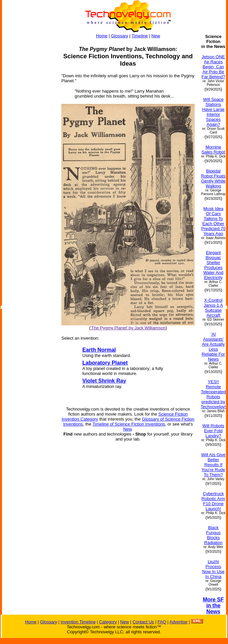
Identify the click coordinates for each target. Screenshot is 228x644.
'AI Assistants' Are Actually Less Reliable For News (213, 347)
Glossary (119, 36)
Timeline (140, 36)
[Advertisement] (29, 134)
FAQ (162, 622)
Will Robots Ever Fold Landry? (213, 431)
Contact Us (143, 622)
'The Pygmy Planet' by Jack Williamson (128, 328)
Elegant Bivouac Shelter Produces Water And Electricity (213, 265)
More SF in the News (213, 606)
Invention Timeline (78, 622)
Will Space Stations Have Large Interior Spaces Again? (213, 112)
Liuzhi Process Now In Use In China (213, 569)
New (156, 36)
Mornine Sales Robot (213, 150)
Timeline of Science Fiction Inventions (129, 424)
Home (102, 36)
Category (108, 622)
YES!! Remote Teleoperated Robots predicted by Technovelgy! (213, 394)
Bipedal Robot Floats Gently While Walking (213, 178)
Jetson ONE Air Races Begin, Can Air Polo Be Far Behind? (213, 67)
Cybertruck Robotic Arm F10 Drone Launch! (213, 501)
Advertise (178, 622)
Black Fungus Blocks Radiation (213, 535)
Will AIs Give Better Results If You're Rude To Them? (213, 465)
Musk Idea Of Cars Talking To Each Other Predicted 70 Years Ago (213, 221)
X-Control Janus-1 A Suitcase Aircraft (213, 308)
